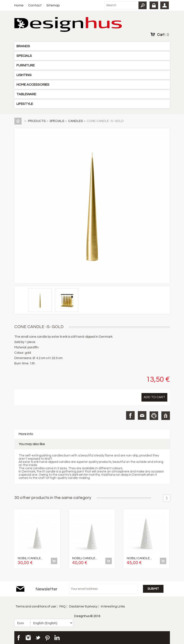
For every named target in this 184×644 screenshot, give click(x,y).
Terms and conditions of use (36, 607)
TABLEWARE (26, 94)
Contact (35, 5)
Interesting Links (113, 607)
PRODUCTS (37, 121)
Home (19, 5)
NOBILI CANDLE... (30, 558)
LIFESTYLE (25, 104)
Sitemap (53, 5)
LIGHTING (24, 75)
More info (26, 434)
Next (167, 498)
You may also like (32, 444)
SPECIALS (24, 56)
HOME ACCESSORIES (33, 85)
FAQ (63, 607)
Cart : (163, 35)
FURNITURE (26, 65)
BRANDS (23, 46)
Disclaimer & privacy (83, 607)
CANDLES (75, 121)
